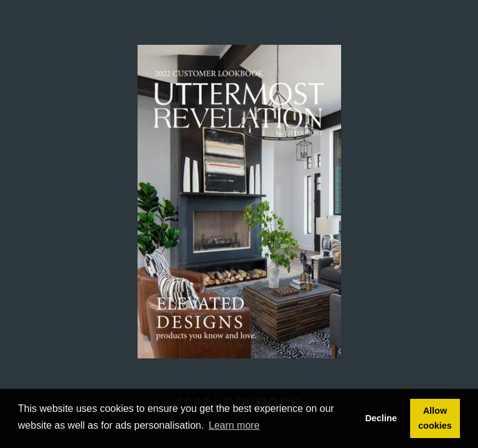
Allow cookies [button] (435, 418)
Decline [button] (381, 418)
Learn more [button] (234, 425)
